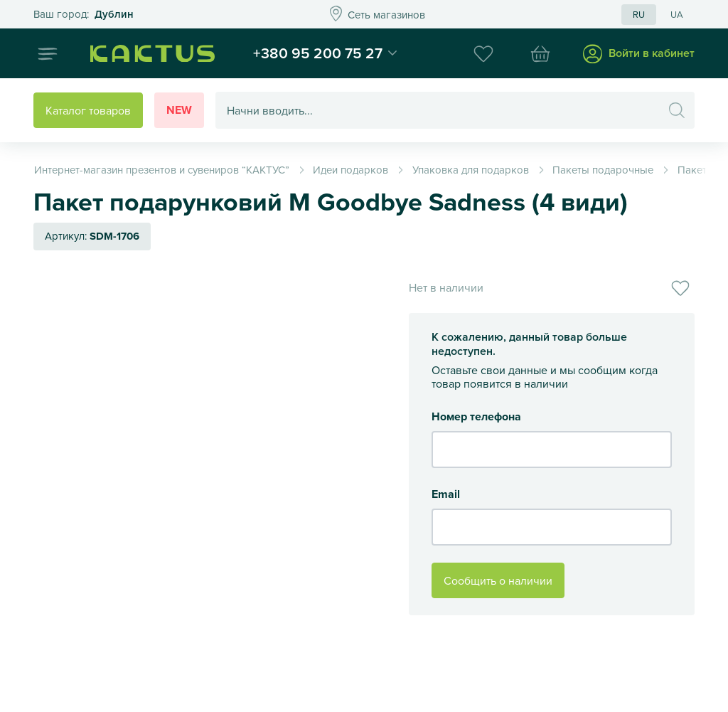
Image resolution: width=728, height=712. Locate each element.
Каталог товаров (88, 110)
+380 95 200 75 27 (318, 53)
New (179, 110)
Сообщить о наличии (498, 580)
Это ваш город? (84, 15)
